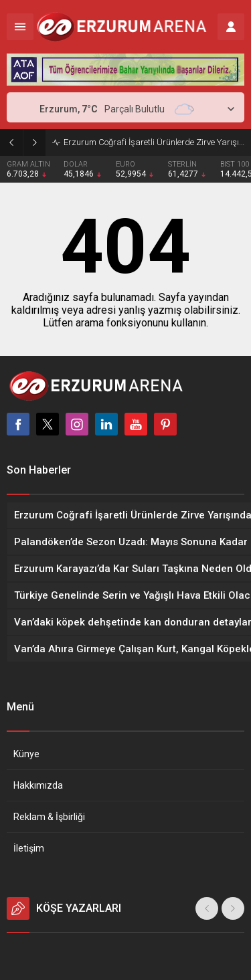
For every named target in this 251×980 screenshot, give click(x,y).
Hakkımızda (38, 785)
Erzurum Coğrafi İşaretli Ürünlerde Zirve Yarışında (154, 142)
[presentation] (207, 908)
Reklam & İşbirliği (49, 817)
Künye (26, 754)
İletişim (29, 848)
